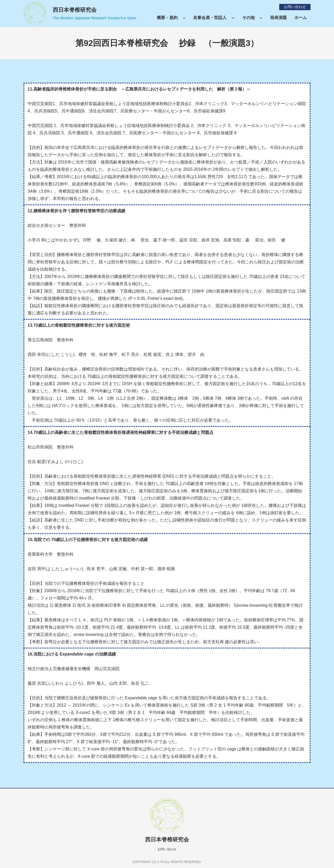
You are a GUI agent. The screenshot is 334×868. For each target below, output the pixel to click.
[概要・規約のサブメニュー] (184, 18)
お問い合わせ (295, 7)
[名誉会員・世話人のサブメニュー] (233, 18)
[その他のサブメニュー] (261, 18)
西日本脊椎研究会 (75, 10)
